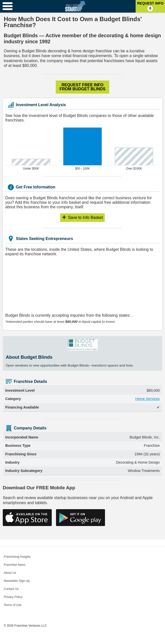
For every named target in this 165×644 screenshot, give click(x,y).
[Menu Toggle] (8, 6)
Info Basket (86, 217)
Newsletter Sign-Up (17, 581)
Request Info (150, 6)
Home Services (147, 399)
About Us (10, 573)
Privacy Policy (13, 597)
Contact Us (11, 589)
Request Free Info (82, 87)
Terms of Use (13, 605)
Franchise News (15, 565)
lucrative (137, 51)
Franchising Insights (17, 557)
